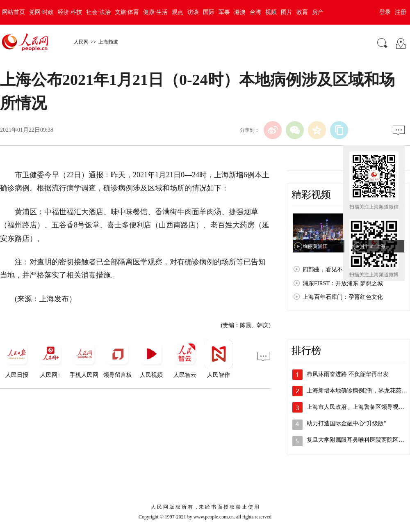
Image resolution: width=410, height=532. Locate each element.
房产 (318, 12)
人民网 (81, 42)
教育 (302, 12)
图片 (287, 12)
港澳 (240, 12)
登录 (385, 12)
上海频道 (108, 42)
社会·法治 (98, 12)
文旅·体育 (127, 12)
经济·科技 (70, 12)
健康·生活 (155, 12)
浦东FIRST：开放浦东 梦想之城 (343, 283)
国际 (209, 12)
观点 (178, 12)
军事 (224, 12)
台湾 (255, 12)
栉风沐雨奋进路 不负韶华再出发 (348, 374)
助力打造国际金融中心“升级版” (346, 423)
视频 (271, 12)
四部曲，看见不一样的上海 (337, 269)
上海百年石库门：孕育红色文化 (343, 297)
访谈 (193, 12)
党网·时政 (41, 12)
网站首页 (14, 12)
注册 (401, 12)
